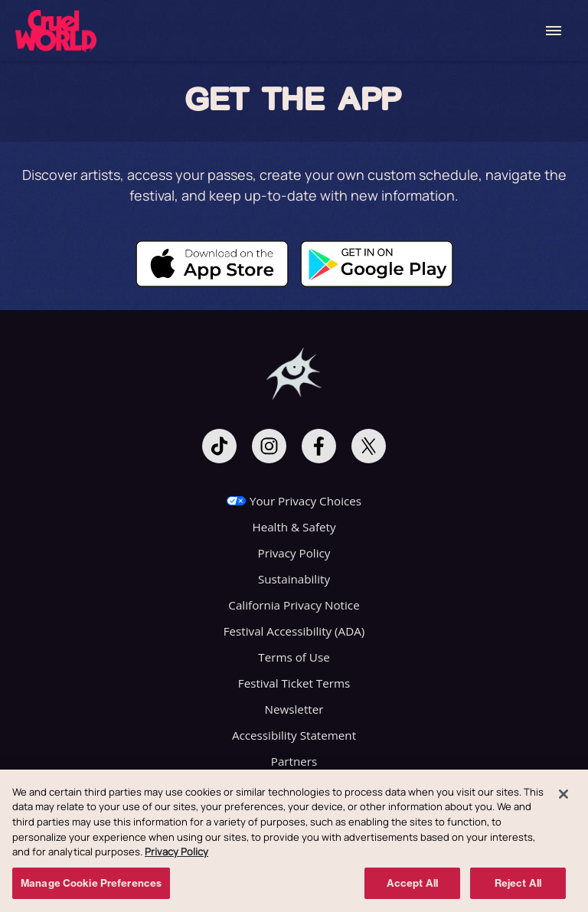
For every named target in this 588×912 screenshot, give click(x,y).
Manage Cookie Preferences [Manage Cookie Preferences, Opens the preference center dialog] (91, 887)
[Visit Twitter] (369, 446)
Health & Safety (294, 527)
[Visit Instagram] (269, 446)
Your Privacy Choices (305, 501)
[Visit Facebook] (319, 446)
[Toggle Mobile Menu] (554, 31)
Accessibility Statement (294, 735)
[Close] (563, 798)
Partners (294, 761)
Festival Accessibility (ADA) (294, 631)
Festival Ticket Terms (294, 683)
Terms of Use (294, 657)
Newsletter (294, 709)
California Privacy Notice (294, 605)
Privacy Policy (294, 553)
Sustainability (294, 579)
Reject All (518, 887)
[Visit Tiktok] (219, 446)
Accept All (412, 887)
